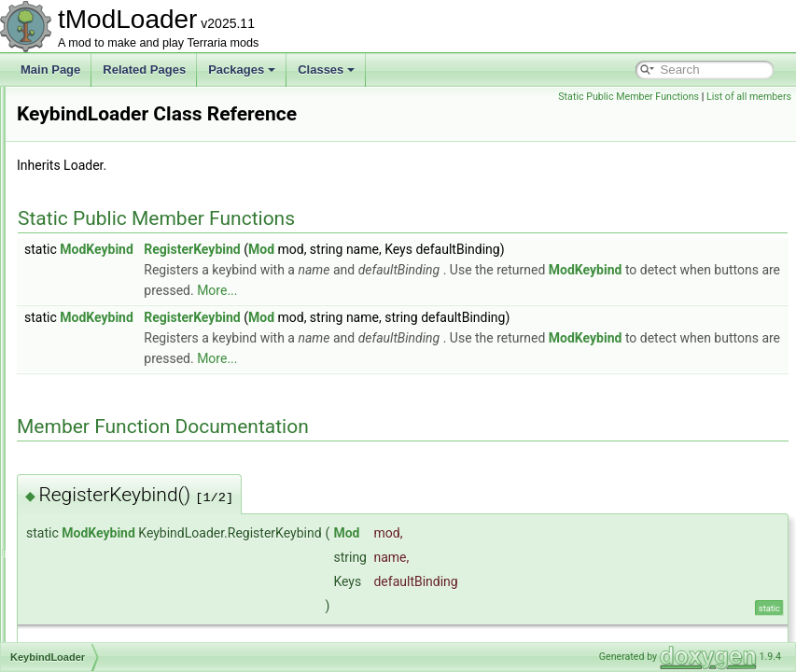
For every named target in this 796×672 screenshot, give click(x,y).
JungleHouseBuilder (112, 312)
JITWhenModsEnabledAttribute (139, 168)
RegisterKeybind (425, 275)
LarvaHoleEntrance (110, 640)
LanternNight (94, 599)
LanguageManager (109, 579)
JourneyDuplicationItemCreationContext (161, 189)
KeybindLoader (99, 373)
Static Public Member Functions (628, 97)
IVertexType (91, 127)
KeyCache (87, 394)
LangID (80, 538)
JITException (94, 147)
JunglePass (91, 332)
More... (685, 316)
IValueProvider (98, 106)
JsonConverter (98, 209)
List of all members (749, 97)
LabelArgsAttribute (108, 455)
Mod (495, 275)
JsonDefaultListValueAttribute (135, 250)
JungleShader (96, 353)
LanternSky (90, 620)
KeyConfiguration (105, 414)
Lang (74, 517)
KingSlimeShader (105, 435)
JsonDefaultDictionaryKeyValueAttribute (161, 230)
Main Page (50, 70)
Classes (326, 70)
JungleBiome (94, 291)
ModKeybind (330, 275)
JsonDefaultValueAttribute (126, 271)
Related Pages (144, 70)
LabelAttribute (96, 476)
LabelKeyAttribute (106, 497)
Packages (242, 70)
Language (86, 558)
